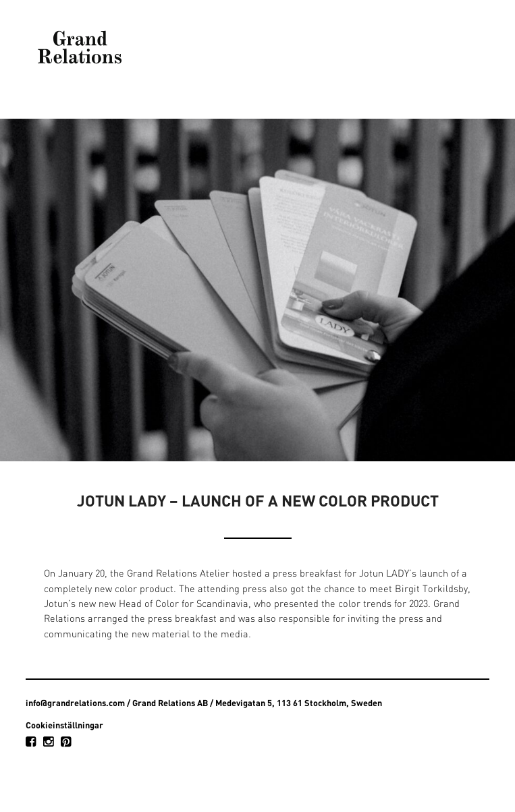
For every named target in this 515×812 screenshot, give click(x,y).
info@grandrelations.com (75, 703)
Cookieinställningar (64, 725)
